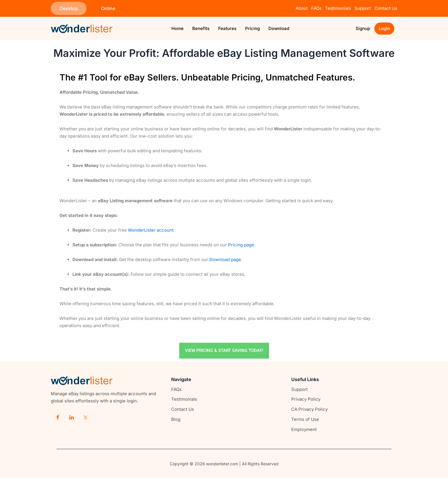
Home (178, 28)
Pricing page (241, 245)
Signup (363, 28)
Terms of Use (305, 419)
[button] (69, 8)
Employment (304, 429)
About (302, 8)
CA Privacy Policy (309, 409)
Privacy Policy (306, 399)
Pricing (252, 28)
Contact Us (386, 8)
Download (279, 28)
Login (384, 28)
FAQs (316, 8)
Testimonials (338, 8)
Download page (225, 259)
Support (364, 8)
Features (227, 28)
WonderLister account (151, 230)
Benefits (201, 28)
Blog (176, 419)
